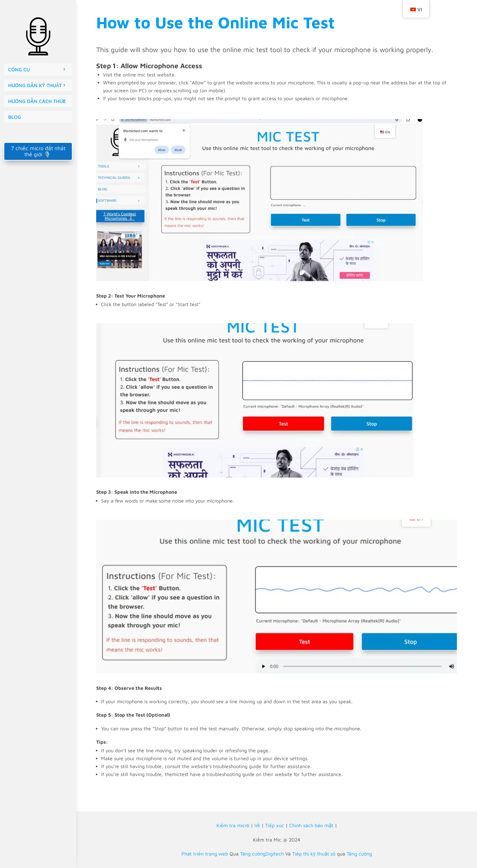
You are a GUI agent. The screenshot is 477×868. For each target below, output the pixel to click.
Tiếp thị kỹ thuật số (314, 854)
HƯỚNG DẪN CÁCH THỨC (37, 101)
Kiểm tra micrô (233, 825)
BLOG (15, 117)
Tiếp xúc (275, 825)
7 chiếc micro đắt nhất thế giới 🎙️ (38, 151)
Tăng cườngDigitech (262, 854)
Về (257, 825)
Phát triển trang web (205, 854)
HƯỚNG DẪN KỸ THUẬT (35, 85)
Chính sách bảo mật (311, 825)
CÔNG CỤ (19, 69)
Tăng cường (359, 854)
